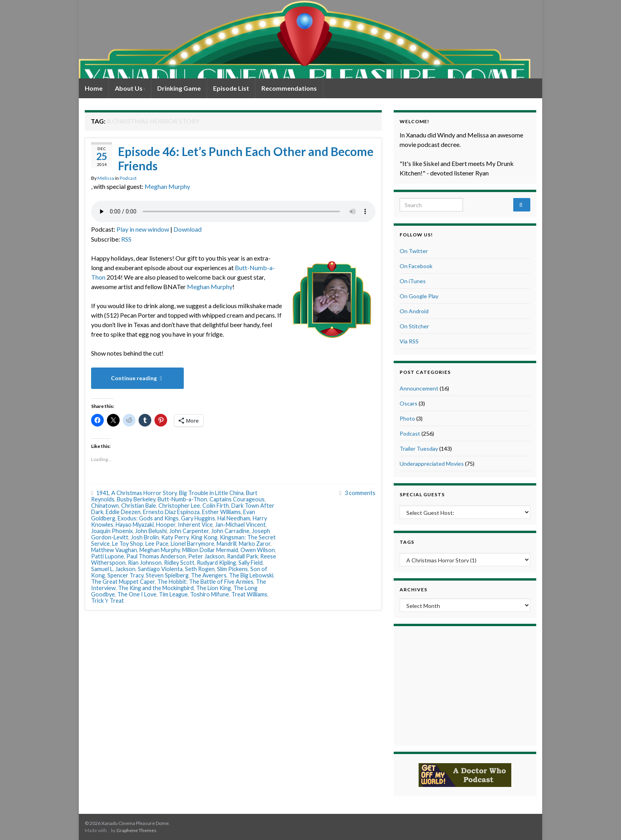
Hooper (166, 525)
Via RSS (409, 341)
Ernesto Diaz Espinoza (171, 512)
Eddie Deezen (123, 512)
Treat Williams (249, 594)
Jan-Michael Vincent (240, 525)
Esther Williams (221, 512)
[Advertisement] (465, 685)
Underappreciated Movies (432, 464)
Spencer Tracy (125, 575)
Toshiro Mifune (210, 594)
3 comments (360, 493)
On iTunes (413, 281)
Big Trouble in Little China (211, 493)
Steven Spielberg (167, 575)
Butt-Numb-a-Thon (182, 499)
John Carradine (230, 531)
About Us (130, 88)
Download (188, 229)
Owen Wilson (258, 550)
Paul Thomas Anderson (156, 556)
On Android (414, 311)
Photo (407, 418)
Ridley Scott (179, 563)
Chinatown (105, 506)
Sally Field (250, 563)
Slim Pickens (232, 569)
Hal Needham (234, 518)
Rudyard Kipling (216, 563)
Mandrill (227, 544)
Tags (407, 542)
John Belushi (151, 531)
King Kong (204, 537)
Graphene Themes (136, 830)
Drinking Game (179, 88)
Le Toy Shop (128, 544)
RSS (126, 239)
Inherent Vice (195, 525)
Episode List (231, 88)
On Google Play (419, 296)
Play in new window (143, 229)
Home (94, 88)
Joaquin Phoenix (112, 531)
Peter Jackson (206, 556)
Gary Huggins (198, 518)
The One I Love (137, 594)
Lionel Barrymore (192, 544)
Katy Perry (175, 537)
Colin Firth (216, 506)
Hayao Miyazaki (135, 525)
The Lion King (213, 588)
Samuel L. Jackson (113, 569)
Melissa (106, 178)
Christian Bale (139, 506)
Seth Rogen (200, 569)
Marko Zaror (255, 544)
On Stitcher (414, 326)
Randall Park (242, 556)
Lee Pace (157, 544)
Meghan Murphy (167, 186)
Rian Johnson (145, 563)
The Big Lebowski (251, 575)
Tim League (173, 594)
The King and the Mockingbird (156, 588)
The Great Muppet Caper (123, 582)
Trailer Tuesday (419, 449)
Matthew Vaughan (114, 550)
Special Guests (422, 494)
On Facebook (416, 266)
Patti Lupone (108, 556)
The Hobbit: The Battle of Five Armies (205, 582)
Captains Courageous (237, 499)
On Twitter (414, 251)
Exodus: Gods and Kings (148, 518)
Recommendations (289, 88)
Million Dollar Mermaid (210, 550)
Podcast (128, 178)
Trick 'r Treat (108, 601)
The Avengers (209, 575)
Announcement (419, 388)
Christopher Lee (179, 506)
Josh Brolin (145, 537)
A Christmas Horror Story (144, 493)
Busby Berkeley (136, 499)
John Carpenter (189, 531)
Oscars (409, 403)
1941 (103, 493)
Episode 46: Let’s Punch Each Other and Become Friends (246, 158)
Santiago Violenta (160, 569)
